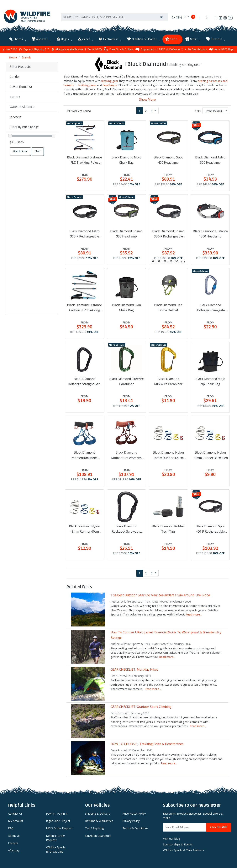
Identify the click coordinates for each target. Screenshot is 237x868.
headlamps (110, 85)
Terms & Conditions (135, 828)
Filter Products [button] (20, 67)
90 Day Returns (194, 49)
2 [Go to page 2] (146, 110)
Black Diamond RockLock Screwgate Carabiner (126, 529)
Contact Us (15, 813)
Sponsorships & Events (178, 844)
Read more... (194, 614)
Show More (147, 99)
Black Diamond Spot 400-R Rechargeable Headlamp (210, 529)
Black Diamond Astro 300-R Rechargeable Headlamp (84, 234)
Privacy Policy (131, 821)
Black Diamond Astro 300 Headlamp (210, 160)
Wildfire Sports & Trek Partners (184, 850)
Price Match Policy (134, 813)
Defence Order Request (56, 837)
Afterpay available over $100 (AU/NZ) (77, 49)
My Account (16, 821)
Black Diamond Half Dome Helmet (168, 307)
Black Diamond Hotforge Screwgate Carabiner (210, 307)
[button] (32, 77)
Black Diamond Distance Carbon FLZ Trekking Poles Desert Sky (84, 307)
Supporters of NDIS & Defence (158, 49)
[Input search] (109, 17)
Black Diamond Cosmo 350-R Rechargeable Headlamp (168, 234)
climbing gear (110, 80)
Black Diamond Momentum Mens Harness (85, 455)
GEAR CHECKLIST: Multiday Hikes (134, 669)
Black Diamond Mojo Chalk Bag (126, 160)
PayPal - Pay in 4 (57, 813)
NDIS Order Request (59, 828)
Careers (13, 843)
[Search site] (162, 17)
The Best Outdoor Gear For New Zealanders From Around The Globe (160, 595)
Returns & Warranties (99, 821)
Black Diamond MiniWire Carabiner (168, 381)
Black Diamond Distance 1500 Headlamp (210, 234)
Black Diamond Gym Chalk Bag (126, 307)
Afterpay (14, 850)
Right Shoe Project (58, 821)
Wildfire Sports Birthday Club (56, 849)
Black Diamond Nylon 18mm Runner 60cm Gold (84, 529)
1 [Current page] (140, 110)
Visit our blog (172, 838)
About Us (14, 835)
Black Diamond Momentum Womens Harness (126, 455)
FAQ (11, 828)
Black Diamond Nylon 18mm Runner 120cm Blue (168, 455)
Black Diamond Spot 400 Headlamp (168, 160)
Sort (198, 110)
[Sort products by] (215, 110)
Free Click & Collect (118, 49)
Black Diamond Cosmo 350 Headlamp (126, 234)
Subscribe (219, 827)
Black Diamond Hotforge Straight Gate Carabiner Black (85, 381)
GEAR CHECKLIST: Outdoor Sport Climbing (141, 706)
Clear (38, 151)
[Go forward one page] (154, 110)
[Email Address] (185, 827)
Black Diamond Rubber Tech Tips (168, 529)
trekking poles (87, 85)
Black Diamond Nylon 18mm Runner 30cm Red (210, 455)
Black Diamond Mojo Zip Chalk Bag (210, 381)
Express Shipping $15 (34, 49)
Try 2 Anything (95, 828)
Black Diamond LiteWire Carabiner (126, 381)
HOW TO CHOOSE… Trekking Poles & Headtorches (147, 744)
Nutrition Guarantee (98, 835)
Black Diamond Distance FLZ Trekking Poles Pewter (84, 160)
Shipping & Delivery (98, 813)
